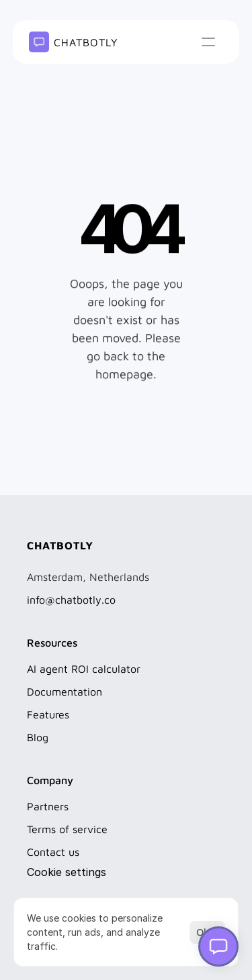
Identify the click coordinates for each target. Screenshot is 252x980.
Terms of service (67, 829)
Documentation (65, 692)
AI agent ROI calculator (84, 669)
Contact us (53, 852)
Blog (38, 737)
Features (48, 714)
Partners (48, 806)
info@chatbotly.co (71, 600)
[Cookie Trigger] (67, 872)
